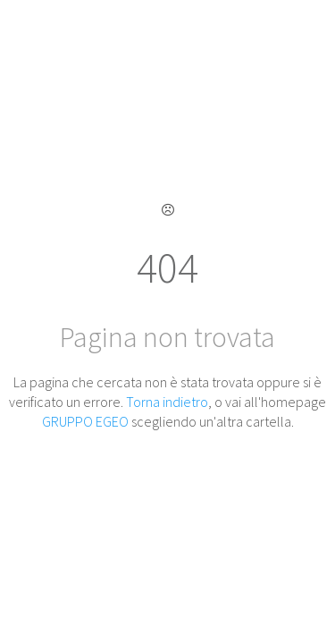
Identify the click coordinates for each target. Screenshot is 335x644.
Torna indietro (167, 402)
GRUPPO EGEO (85, 421)
